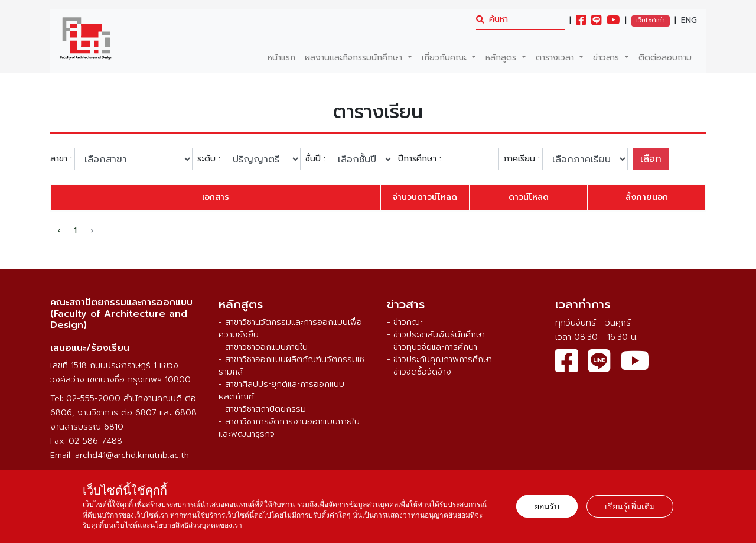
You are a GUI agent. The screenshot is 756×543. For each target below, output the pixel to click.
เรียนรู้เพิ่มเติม (630, 506)
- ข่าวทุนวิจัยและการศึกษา (432, 347)
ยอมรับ (547, 506)
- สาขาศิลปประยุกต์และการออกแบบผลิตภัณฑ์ (281, 391)
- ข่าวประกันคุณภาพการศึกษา (439, 360)
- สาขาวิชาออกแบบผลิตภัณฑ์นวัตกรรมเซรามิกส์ (291, 366)
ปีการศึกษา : (420, 159)
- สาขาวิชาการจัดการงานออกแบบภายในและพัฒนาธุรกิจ (289, 428)
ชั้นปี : (315, 159)
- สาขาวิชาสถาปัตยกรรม (262, 409)
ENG (689, 21)
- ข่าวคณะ (405, 322)
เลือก (651, 159)
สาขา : (61, 159)
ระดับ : (209, 159)
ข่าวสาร (607, 58)
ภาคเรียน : (522, 159)
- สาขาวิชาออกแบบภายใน (263, 347)
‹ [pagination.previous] (59, 231)
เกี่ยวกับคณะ (446, 58)
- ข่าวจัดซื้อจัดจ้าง (419, 372)
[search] (520, 19)
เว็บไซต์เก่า (651, 20)
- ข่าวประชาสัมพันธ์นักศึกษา (436, 335)
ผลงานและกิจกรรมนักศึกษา (355, 58)
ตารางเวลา (556, 58)
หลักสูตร (502, 58)
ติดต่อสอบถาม (665, 58)
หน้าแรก (281, 58)
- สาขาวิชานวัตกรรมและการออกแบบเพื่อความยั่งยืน (290, 329)
